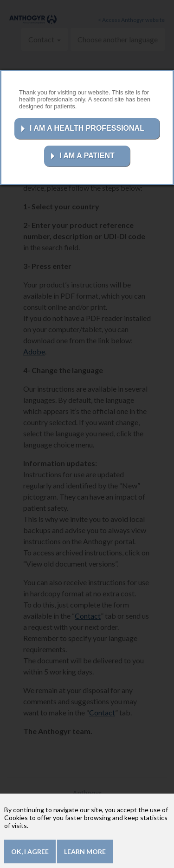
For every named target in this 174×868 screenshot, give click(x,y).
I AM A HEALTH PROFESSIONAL (87, 128)
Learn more (85, 855)
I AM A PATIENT (87, 156)
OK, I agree (30, 855)
